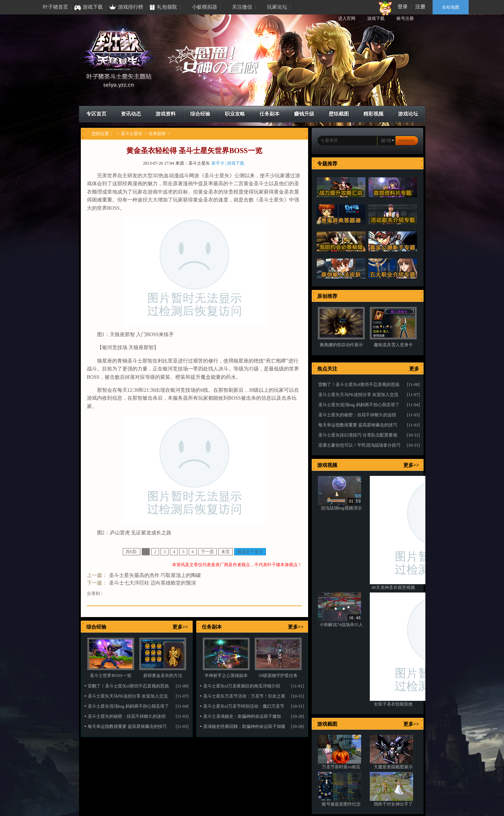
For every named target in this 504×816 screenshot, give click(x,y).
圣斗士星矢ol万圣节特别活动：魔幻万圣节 (244, 706)
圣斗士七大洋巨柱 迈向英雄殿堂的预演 (153, 583)
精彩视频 (373, 114)
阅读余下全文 (250, 552)
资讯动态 (131, 114)
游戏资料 (166, 114)
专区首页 (96, 114)
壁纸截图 (339, 114)
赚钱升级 (304, 114)
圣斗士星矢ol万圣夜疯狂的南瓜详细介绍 (242, 686)
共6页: (132, 552)
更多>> (180, 627)
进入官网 (347, 18)
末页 (225, 552)
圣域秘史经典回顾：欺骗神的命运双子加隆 (244, 726)
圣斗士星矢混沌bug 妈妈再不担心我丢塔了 (128, 706)
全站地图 (451, 7)
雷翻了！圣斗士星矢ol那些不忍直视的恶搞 (128, 686)
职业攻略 (235, 114)
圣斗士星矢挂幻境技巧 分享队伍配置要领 (358, 435)
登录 (403, 7)
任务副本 (269, 114)
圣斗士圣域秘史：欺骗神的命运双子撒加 (242, 716)
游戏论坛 (408, 114)
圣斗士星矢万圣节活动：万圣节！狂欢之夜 (244, 696)
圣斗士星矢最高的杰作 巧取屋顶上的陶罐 (155, 575)
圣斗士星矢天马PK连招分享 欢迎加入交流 (128, 696)
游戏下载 (376, 18)
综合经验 (200, 114)
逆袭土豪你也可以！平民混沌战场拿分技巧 (359, 445)
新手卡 (218, 163)
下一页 (207, 552)
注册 (420, 7)
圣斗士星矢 (132, 134)
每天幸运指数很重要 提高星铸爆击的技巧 (127, 726)
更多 (414, 369)
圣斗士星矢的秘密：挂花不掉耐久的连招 (127, 716)
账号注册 (405, 18)
